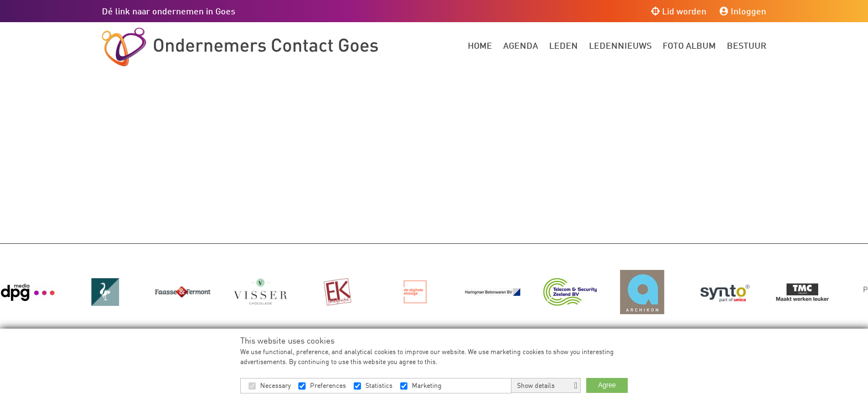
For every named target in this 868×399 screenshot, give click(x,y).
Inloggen (743, 11)
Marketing (427, 385)
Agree (607, 385)
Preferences (328, 385)
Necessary (275, 385)
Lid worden (679, 11)
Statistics (379, 385)
